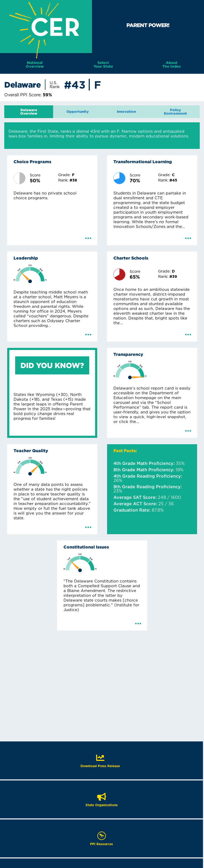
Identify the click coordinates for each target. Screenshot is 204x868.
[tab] (29, 112)
